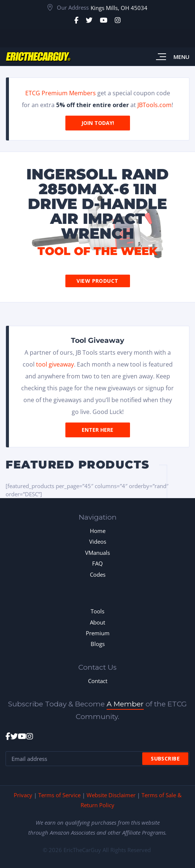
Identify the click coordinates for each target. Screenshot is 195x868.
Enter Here (97, 430)
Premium (98, 633)
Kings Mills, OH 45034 (119, 8)
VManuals (97, 553)
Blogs (98, 644)
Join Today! (98, 123)
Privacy (23, 795)
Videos (98, 541)
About (97, 622)
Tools (97, 611)
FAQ (97, 563)
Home (98, 531)
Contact (98, 681)
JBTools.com (155, 105)
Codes (98, 574)
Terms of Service (59, 795)
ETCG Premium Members (61, 93)
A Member (125, 704)
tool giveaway (55, 364)
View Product (97, 281)
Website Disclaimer (111, 795)
